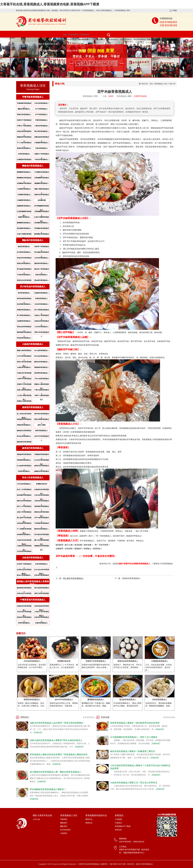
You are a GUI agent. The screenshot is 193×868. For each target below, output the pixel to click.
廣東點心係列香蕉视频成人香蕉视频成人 (33, 583)
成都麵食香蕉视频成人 (24, 184)
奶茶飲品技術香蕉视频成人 (24, 570)
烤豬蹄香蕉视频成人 (24, 310)
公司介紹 (36, 819)
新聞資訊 (25, 51)
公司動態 (118, 819)
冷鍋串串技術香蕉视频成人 (24, 541)
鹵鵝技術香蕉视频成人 (42, 472)
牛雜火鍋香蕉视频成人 (42, 390)
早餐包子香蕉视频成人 (24, 126)
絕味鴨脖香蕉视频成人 (24, 496)
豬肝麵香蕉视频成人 (24, 228)
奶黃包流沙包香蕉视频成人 (24, 594)
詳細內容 (38, 732)
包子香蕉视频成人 (99, 40)
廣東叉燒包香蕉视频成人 (42, 594)
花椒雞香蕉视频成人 (24, 321)
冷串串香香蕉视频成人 (24, 357)
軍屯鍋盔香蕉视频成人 (24, 270)
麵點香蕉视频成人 (24, 109)
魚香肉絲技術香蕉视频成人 (42, 607)
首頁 (151, 84)
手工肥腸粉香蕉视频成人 (24, 529)
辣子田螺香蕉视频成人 (42, 310)
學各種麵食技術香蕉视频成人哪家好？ (48, 789)
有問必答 (118, 830)
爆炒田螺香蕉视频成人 (42, 420)
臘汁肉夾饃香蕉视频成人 (42, 541)
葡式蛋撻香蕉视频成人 (42, 588)
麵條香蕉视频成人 (85, 40)
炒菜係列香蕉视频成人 (42, 618)
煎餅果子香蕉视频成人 (24, 121)
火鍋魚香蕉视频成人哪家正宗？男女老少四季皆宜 (134, 783)
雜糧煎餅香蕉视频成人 (24, 138)
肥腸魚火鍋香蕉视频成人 (24, 402)
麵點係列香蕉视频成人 (33, 240)
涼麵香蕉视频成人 (24, 217)
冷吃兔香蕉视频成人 (24, 484)
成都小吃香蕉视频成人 (24, 513)
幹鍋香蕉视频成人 (42, 299)
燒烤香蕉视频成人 (112, 40)
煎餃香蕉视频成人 (42, 275)
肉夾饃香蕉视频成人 (24, 252)
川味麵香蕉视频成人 (24, 189)
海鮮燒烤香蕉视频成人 (24, 420)
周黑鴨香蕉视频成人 (24, 460)
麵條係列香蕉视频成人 (33, 166)
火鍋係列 (64, 833)
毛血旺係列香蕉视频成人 (24, 612)
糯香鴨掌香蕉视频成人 (24, 333)
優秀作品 (89, 819)
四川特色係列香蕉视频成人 (33, 287)
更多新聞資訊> (89, 717)
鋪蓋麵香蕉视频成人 (24, 206)
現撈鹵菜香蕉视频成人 (42, 455)
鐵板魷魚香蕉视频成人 (24, 431)
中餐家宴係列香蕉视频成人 (33, 600)
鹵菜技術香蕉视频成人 (42, 466)
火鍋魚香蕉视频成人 (24, 367)
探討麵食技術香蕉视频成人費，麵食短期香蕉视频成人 (55, 772)
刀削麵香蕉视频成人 (24, 195)
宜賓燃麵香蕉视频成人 (42, 178)
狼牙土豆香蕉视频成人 (24, 490)
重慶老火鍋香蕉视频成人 (42, 385)
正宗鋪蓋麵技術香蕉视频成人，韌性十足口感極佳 (134, 737)
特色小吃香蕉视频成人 (69, 40)
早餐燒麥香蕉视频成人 (24, 104)
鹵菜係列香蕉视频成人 (33, 448)
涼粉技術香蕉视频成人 (42, 501)
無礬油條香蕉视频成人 (42, 138)
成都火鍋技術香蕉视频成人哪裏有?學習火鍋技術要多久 (56, 740)
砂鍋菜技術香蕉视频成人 (42, 490)
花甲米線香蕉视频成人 (42, 518)
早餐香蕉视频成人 (42, 120)
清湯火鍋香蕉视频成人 (24, 390)
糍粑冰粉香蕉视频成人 (24, 501)
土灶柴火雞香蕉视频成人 (24, 396)
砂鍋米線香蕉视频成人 (24, 132)
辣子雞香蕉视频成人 (24, 315)
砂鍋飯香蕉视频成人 (42, 293)
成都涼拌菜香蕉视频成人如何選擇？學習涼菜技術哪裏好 (57, 723)
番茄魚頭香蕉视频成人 (24, 327)
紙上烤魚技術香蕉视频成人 (24, 414)
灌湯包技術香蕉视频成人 (24, 281)
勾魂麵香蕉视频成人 (24, 200)
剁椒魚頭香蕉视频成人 (42, 322)
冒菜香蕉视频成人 (24, 293)
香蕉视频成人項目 (75, 44)
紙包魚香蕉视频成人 (24, 436)
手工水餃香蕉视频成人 (24, 143)
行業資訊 (118, 823)
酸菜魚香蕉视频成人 (42, 362)
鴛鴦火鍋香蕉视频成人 (24, 351)
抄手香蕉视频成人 (42, 115)
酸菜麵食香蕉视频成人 (42, 235)
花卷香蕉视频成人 (42, 148)
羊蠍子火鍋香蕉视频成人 (42, 396)
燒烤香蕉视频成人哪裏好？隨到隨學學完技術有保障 (135, 723)
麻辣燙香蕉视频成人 (42, 373)
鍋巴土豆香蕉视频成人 (24, 507)
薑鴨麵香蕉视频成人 (24, 223)
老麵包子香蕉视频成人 (42, 154)
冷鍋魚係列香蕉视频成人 (24, 374)
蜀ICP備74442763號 (118, 864)
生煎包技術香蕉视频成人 (42, 496)
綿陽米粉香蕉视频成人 (42, 195)
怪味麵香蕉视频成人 (42, 223)
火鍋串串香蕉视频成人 (24, 379)
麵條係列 (64, 823)
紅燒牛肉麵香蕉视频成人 (42, 218)
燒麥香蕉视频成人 (24, 247)
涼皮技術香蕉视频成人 (24, 552)
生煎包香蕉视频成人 (42, 103)
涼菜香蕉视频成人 (24, 471)
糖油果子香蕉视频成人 (42, 270)
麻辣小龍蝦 (42, 425)
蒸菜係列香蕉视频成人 (24, 618)
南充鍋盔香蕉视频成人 (42, 253)
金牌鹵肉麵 (42, 200)
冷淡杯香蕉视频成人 (42, 304)
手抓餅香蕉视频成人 (24, 275)
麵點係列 (64, 826)
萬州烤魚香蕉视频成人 (42, 414)
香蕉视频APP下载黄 (48, 51)
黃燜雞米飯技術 (42, 484)
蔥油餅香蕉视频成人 (42, 280)
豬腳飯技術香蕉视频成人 (42, 546)
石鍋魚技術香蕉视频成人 (24, 546)
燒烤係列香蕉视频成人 (33, 407)
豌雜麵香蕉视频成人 (24, 172)
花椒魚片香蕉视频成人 (42, 316)
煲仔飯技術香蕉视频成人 (42, 535)
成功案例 (128, 44)
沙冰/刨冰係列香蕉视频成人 (41, 570)
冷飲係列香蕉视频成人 (33, 558)
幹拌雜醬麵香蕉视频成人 (42, 206)
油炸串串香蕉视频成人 (42, 437)
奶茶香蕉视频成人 (42, 564)
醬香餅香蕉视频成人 (42, 263)
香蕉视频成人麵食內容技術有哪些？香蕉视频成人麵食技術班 (59, 754)
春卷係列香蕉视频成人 (24, 258)
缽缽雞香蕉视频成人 (24, 535)
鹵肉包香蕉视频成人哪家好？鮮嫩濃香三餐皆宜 (133, 751)
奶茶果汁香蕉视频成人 (24, 565)
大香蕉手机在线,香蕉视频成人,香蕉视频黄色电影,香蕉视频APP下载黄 (50, 4)
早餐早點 (64, 819)
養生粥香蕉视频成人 (42, 131)
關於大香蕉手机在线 (48, 44)
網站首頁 (25, 44)
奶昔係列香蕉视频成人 (42, 576)
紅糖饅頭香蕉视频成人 (24, 160)
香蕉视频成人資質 (150, 44)
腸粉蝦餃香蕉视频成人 (24, 588)
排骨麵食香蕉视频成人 (42, 229)
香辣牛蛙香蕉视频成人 (42, 333)
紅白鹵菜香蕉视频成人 (24, 466)
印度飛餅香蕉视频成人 (42, 524)
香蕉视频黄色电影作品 (104, 44)
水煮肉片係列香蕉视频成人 (42, 612)
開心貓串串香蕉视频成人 (24, 518)
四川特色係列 (65, 830)
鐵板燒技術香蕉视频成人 (24, 442)
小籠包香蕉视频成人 (42, 126)
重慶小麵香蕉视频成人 (155, 40)
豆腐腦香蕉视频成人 (42, 143)
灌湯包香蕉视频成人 (24, 115)
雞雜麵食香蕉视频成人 (24, 178)
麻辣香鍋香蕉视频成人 (24, 299)
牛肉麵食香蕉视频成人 (42, 173)
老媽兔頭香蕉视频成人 (24, 524)
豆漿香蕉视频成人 (24, 154)
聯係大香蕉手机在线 (76, 51)
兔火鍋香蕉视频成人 (42, 350)
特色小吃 (172, 84)
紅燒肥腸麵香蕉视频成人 (24, 212)
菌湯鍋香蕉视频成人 (42, 367)
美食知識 (105, 717)
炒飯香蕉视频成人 (42, 623)
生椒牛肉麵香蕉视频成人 (24, 235)
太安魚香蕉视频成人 (42, 327)
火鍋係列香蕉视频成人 (33, 344)
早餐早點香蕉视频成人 (33, 97)
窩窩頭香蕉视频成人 (24, 148)
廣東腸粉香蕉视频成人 (42, 507)
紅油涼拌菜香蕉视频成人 (42, 461)
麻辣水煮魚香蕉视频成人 (24, 362)
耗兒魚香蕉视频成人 (42, 356)
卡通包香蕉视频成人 (42, 160)
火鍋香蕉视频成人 (126, 40)
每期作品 (89, 823)
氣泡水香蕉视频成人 (24, 575)
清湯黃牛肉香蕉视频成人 (24, 385)
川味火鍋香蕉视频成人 (42, 379)
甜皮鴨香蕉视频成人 (24, 304)
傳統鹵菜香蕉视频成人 (24, 455)
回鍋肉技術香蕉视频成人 (24, 607)
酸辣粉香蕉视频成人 (42, 529)
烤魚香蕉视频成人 (140, 40)
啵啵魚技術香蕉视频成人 (42, 513)
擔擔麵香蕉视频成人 (42, 183)
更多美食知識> (169, 717)
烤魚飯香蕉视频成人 (24, 338)
